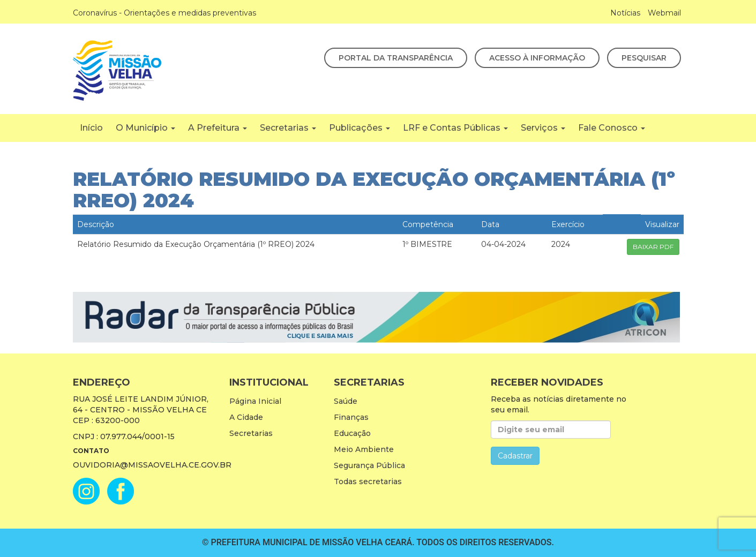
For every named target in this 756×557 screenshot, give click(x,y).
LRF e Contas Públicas (455, 128)
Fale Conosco (612, 128)
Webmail (664, 13)
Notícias (625, 13)
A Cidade (246, 417)
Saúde (346, 401)
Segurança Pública (369, 465)
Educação (352, 433)
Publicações (360, 128)
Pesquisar (644, 58)
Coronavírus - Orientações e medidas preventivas (164, 13)
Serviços (543, 128)
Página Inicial (255, 401)
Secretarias (288, 128)
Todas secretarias (368, 481)
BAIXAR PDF (653, 247)
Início (91, 128)
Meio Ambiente (364, 449)
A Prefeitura (218, 128)
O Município (145, 128)
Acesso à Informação (537, 58)
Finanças (351, 417)
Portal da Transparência (396, 58)
